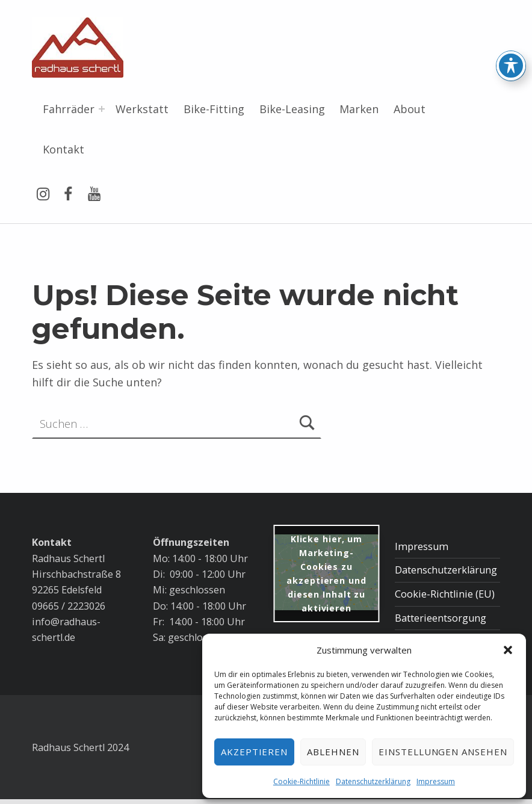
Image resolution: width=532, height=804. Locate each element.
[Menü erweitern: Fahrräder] (102, 109)
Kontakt (63, 149)
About (410, 109)
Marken (359, 109)
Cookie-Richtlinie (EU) (445, 594)
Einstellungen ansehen (443, 752)
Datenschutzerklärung (373, 781)
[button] (508, 650)
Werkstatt (142, 109)
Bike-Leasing (292, 109)
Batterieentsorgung (441, 618)
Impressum (436, 781)
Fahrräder (69, 109)
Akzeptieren (255, 752)
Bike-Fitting (214, 109)
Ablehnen (333, 752)
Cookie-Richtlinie (302, 781)
